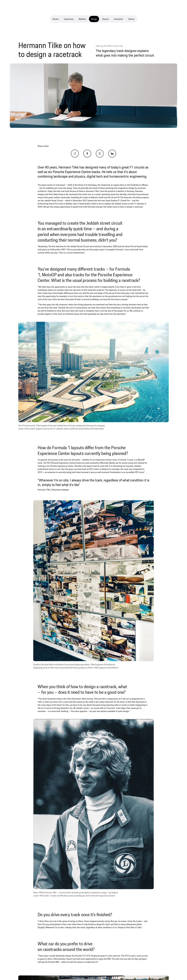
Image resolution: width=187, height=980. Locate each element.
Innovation (118, 19)
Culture (131, 19)
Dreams (106, 19)
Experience (69, 19)
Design (94, 19)
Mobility (82, 19)
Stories (56, 19)
